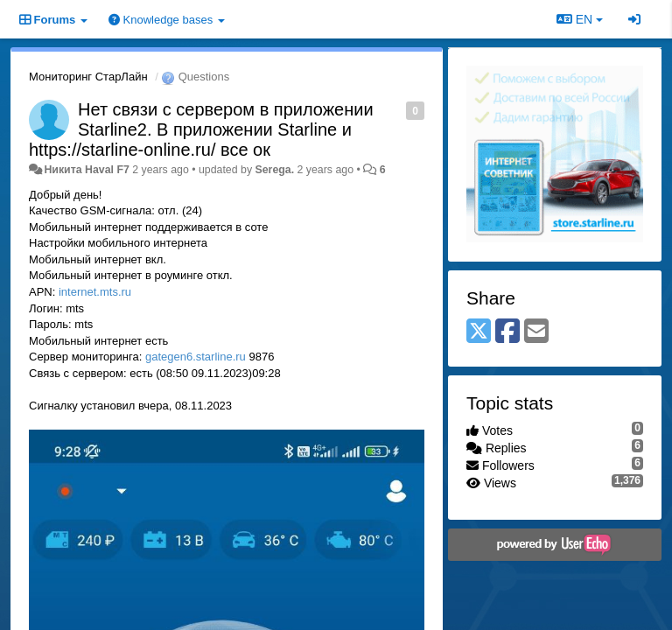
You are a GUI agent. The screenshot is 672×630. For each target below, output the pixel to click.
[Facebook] (507, 332)
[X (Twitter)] (479, 332)
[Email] (536, 332)
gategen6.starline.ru (196, 357)
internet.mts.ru (95, 292)
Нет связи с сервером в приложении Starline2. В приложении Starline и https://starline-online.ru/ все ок (201, 129)
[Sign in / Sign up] (634, 19)
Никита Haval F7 (86, 170)
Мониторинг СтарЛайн (88, 77)
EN (580, 19)
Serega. (274, 170)
